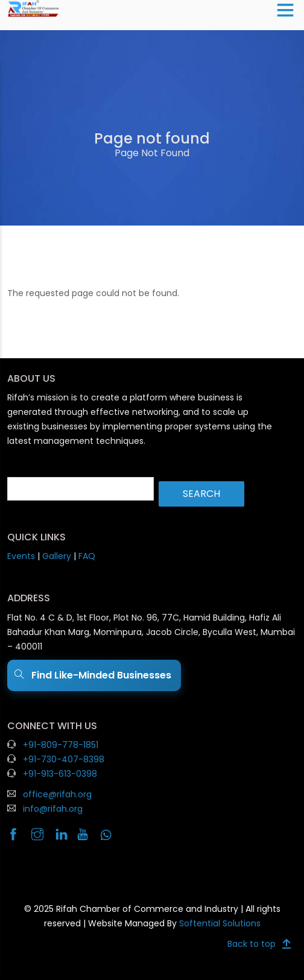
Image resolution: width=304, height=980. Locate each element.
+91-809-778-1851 (61, 745)
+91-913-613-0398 (60, 774)
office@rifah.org (57, 794)
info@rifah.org (53, 809)
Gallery (57, 556)
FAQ (87, 556)
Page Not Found (152, 153)
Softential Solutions (220, 923)
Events (21, 556)
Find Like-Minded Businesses (94, 675)
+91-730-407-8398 (64, 759)
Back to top (252, 944)
